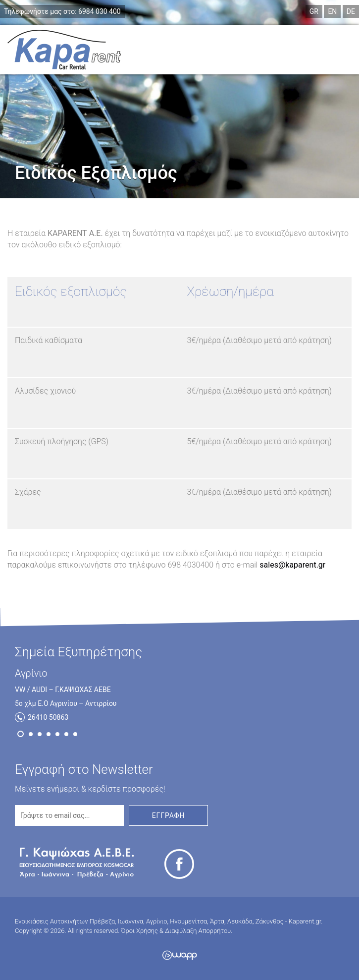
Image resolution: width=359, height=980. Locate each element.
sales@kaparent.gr (292, 565)
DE (351, 11)
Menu (329, 50)
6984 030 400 (62, 11)
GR (314, 11)
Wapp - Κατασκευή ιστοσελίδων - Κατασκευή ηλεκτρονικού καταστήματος (179, 955)
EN (332, 11)
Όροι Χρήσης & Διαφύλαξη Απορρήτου (176, 931)
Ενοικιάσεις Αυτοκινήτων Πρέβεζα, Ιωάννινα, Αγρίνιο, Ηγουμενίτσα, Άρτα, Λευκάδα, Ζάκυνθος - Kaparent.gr (64, 50)
